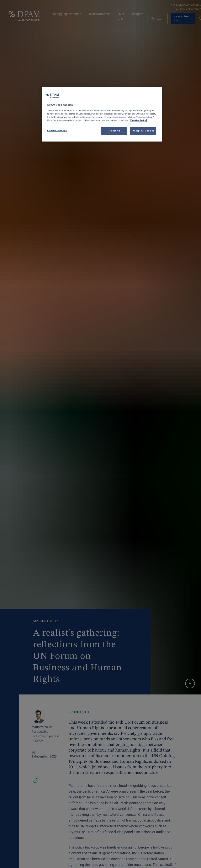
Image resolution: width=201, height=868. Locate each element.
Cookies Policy (138, 120)
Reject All (114, 131)
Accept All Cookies (143, 131)
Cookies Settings (57, 131)
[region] (102, 114)
